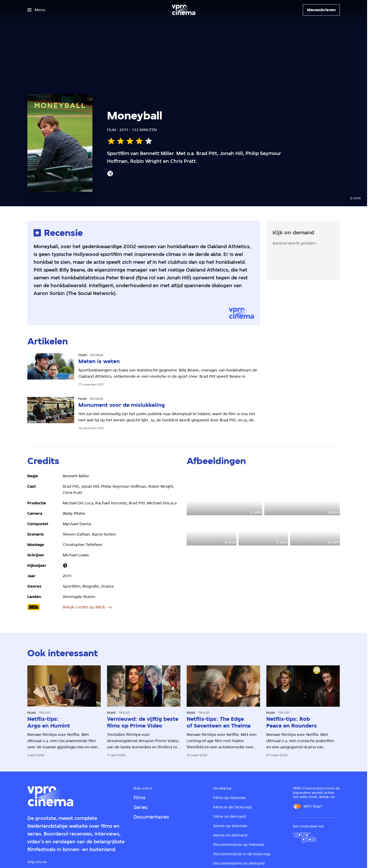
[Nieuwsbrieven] (321, 10)
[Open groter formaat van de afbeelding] (224, 494)
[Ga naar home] (184, 10)
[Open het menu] (36, 10)
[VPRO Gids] (305, 838)
